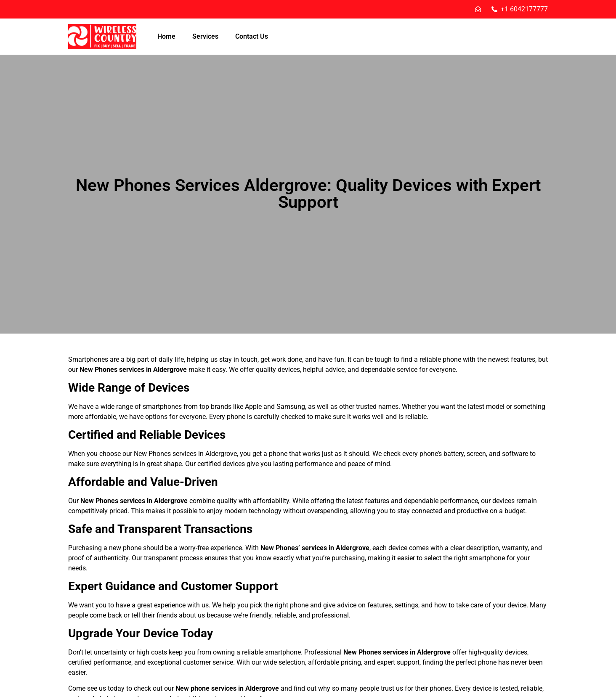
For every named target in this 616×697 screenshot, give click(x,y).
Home (166, 36)
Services (205, 36)
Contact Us (252, 36)
